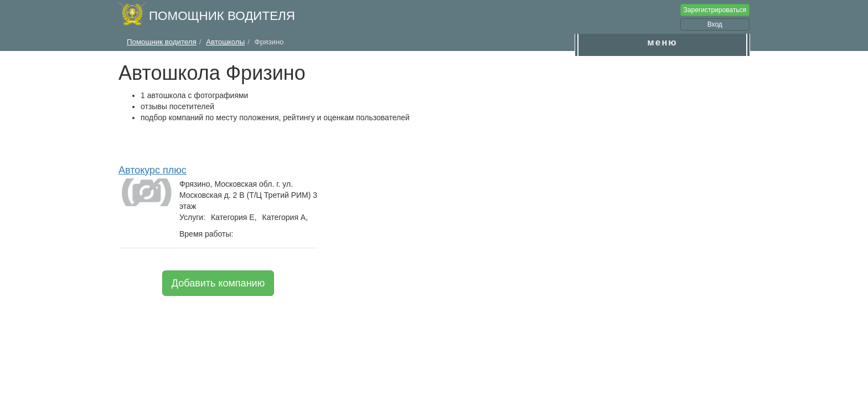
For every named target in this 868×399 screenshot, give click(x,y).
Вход (715, 24)
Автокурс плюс (153, 170)
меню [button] (662, 42)
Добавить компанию (218, 283)
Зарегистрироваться (715, 10)
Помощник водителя (222, 16)
